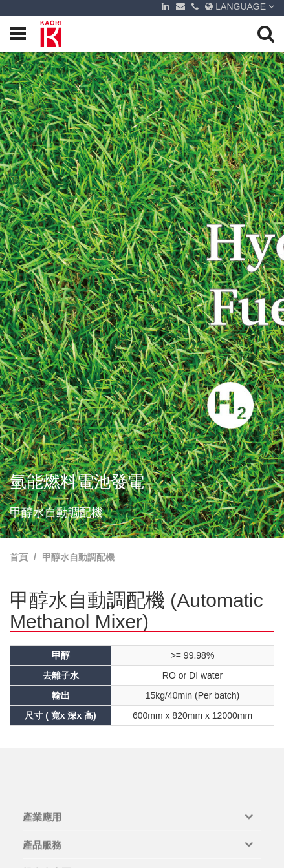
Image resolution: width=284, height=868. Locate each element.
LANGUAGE (240, 6)
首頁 (19, 557)
